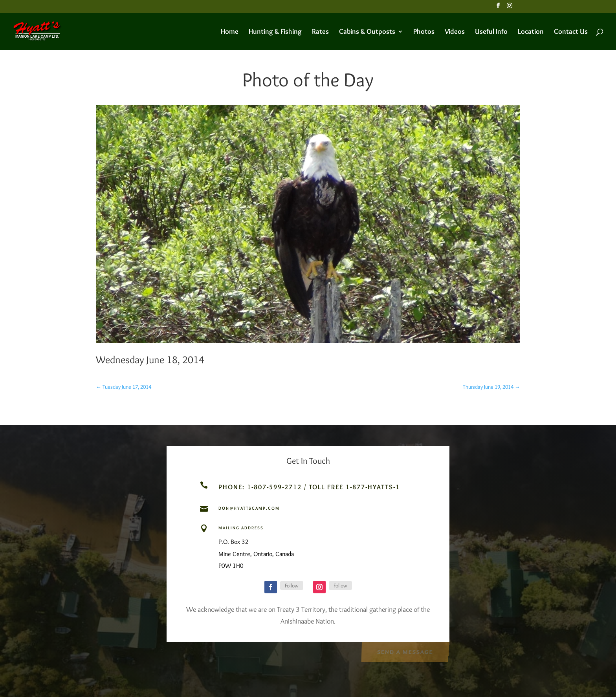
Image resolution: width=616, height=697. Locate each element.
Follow (292, 585)
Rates (320, 32)
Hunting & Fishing (275, 32)
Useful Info (491, 32)
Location (531, 32)
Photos (424, 32)
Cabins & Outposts (367, 32)
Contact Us (571, 32)
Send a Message (405, 651)
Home (230, 32)
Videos (455, 32)
